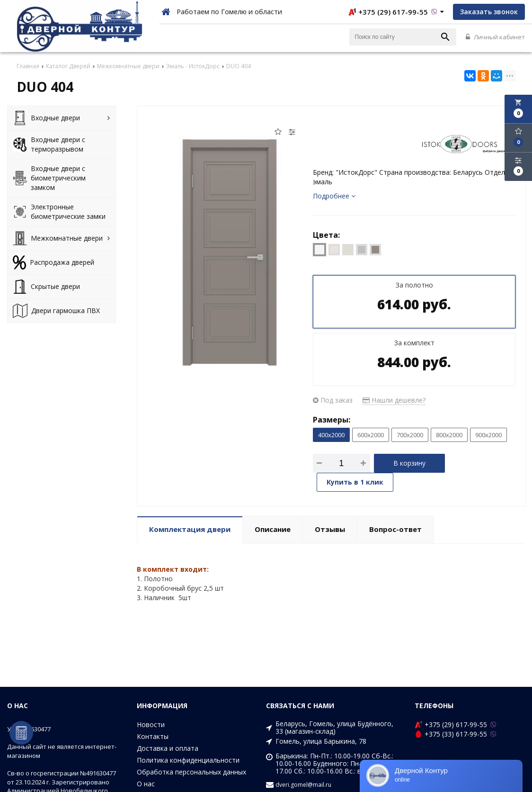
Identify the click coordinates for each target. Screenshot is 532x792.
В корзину (409, 463)
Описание (273, 529)
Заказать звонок (489, 12)
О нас (146, 784)
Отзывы (330, 529)
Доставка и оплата (168, 748)
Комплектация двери (190, 529)
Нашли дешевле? (394, 400)
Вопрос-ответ (395, 529)
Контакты (153, 736)
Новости (151, 724)
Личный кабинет (495, 37)
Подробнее (334, 196)
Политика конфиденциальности (188, 760)
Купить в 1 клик (355, 482)
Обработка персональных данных (191, 772)
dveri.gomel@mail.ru (303, 785)
